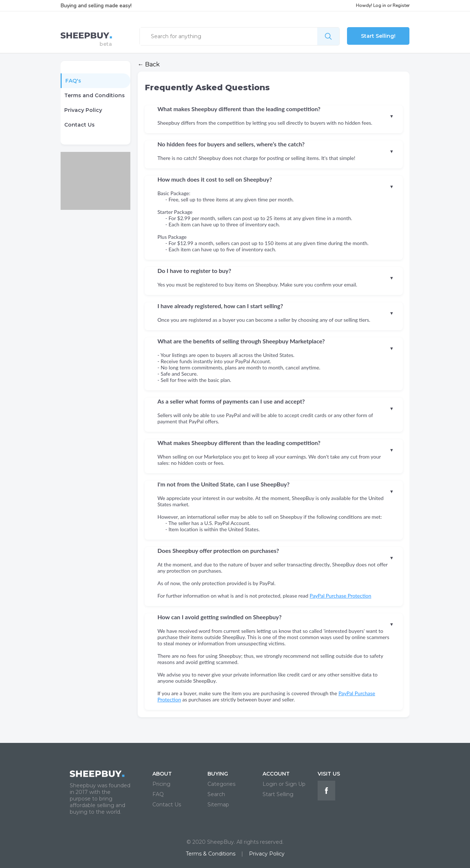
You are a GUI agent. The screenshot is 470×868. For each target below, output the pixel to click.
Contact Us (79, 125)
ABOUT (162, 774)
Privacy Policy (83, 110)
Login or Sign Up (284, 784)
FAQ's (73, 81)
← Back (149, 64)
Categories (221, 784)
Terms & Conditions (211, 854)
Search (216, 794)
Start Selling (278, 794)
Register (401, 6)
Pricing (161, 784)
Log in (379, 6)
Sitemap (218, 805)
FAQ (158, 794)
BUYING (218, 774)
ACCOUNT (276, 774)
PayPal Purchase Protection (340, 596)
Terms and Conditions (95, 95)
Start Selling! (378, 36)
